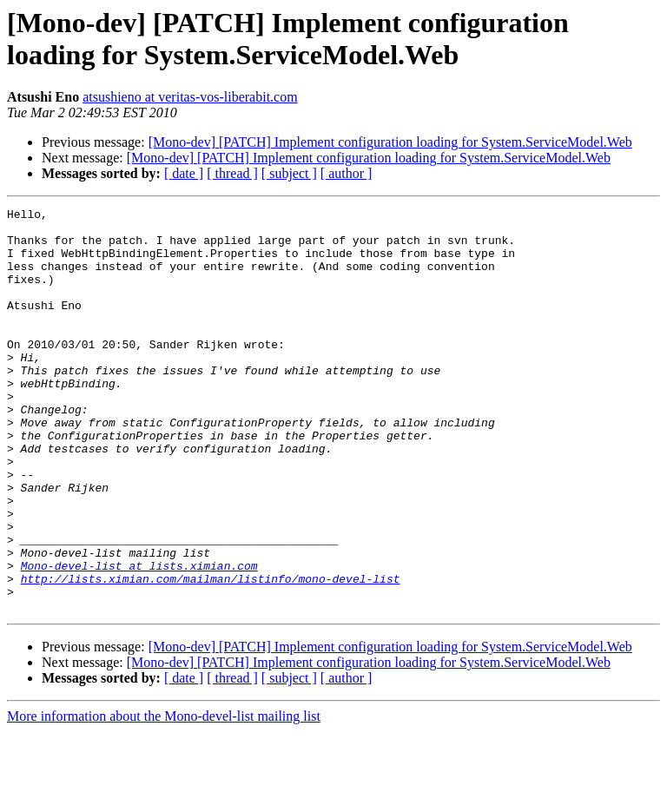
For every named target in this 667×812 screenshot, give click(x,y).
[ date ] (184, 173)
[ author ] (347, 173)
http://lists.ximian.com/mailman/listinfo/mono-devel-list (211, 654)
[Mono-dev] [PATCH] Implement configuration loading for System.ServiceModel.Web (390, 142)
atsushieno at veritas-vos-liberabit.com (190, 97)
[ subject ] (289, 173)
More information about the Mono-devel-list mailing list (164, 797)
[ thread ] (232, 173)
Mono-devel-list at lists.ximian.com (139, 638)
